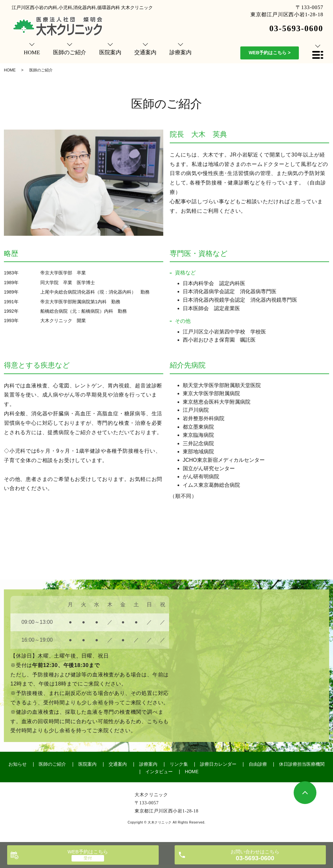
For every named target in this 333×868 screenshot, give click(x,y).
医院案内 (87, 764)
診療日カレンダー (218, 764)
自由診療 (258, 764)
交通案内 (118, 764)
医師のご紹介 (52, 764)
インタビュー (159, 772)
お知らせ (18, 764)
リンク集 (179, 764)
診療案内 (148, 764)
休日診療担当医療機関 (302, 764)
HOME (10, 70)
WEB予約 (270, 53)
